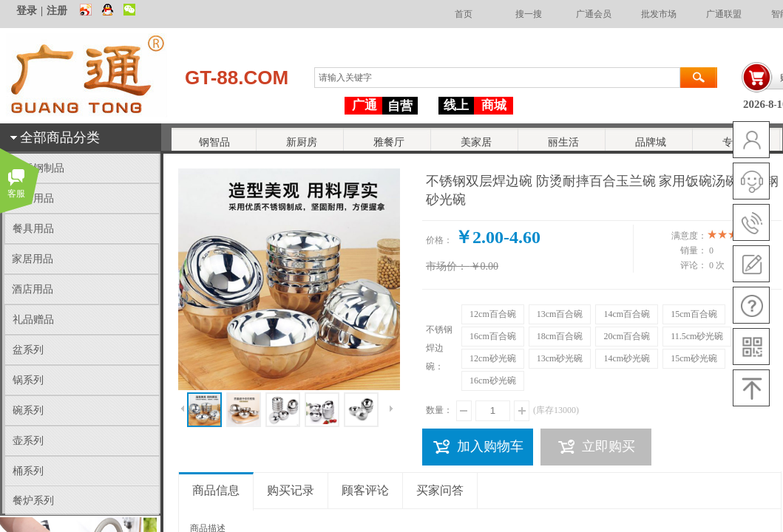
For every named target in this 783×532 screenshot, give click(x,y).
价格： (439, 240)
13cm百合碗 (560, 314)
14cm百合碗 (627, 314)
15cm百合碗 (694, 314)
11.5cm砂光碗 (697, 336)
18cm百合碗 (560, 336)
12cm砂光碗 (493, 358)
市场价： (447, 266)
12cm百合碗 (493, 314)
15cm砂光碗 (694, 358)
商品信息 (216, 490)
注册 (57, 11)
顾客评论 (365, 490)
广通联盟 (724, 14)
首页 (464, 14)
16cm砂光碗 (493, 381)
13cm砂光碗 (560, 358)
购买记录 (291, 490)
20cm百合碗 (627, 336)
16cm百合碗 (493, 336)
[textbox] (497, 78)
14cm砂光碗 (627, 358)
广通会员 (594, 14)
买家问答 (440, 490)
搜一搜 (529, 14)
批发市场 (659, 14)
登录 (27, 11)
